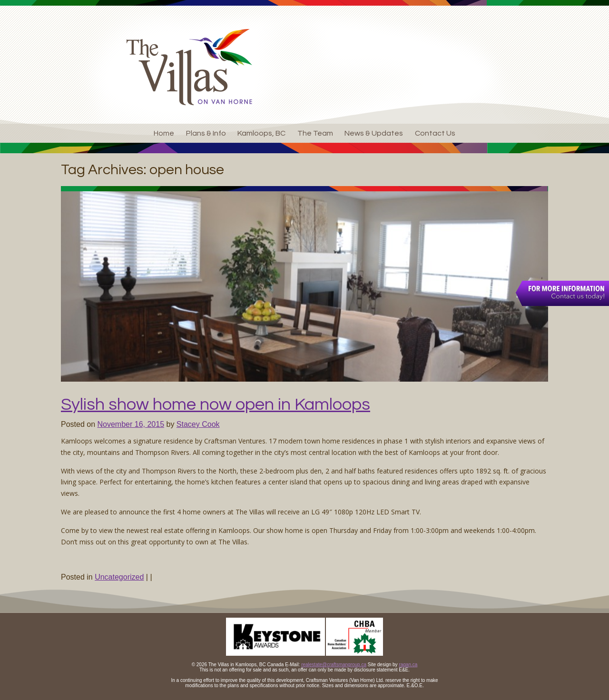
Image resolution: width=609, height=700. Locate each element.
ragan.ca (408, 665)
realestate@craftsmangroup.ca (334, 665)
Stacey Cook (198, 424)
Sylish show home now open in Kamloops (216, 404)
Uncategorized (119, 577)
